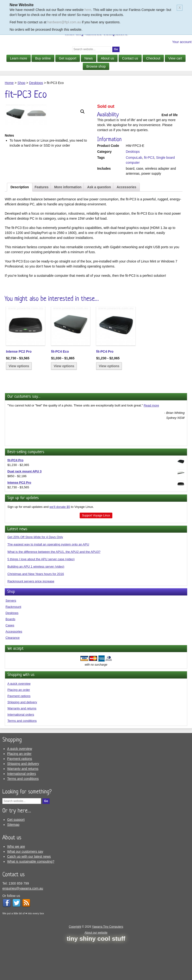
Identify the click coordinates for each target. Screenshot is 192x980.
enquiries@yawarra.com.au (23, 924)
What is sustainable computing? (31, 897)
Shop (21, 83)
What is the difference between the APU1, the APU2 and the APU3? (54, 587)
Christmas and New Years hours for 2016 (36, 610)
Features (42, 223)
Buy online (43, 58)
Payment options (19, 731)
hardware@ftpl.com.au (64, 22)
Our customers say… (24, 432)
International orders (21, 750)
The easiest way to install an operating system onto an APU (48, 580)
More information (68, 223)
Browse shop (96, 66)
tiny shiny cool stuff (96, 974)
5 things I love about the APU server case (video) (41, 595)
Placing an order (19, 725)
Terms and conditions (22, 756)
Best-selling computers (26, 488)
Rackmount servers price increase (31, 617)
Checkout (153, 58)
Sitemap (13, 860)
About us (107, 58)
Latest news (17, 565)
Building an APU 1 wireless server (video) (36, 602)
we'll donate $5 (60, 542)
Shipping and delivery (22, 738)
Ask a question (99, 223)
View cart (175, 58)
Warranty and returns (22, 744)
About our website (96, 968)
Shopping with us (21, 710)
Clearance (13, 673)
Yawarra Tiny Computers (107, 962)
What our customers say (25, 887)
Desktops (36, 83)
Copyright (75, 962)
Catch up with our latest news (29, 892)
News (89, 58)
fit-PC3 (149, 158)
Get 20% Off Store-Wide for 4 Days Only (35, 573)
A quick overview (19, 719)
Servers (11, 636)
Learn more (19, 58)
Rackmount (13, 642)
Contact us (130, 58)
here (88, 10)
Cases (10, 661)
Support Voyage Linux (96, 551)
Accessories (127, 223)
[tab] (20, 223)
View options (19, 402)
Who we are (16, 882)
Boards (10, 655)
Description (20, 223)
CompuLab (134, 158)
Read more (151, 441)
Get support (68, 58)
